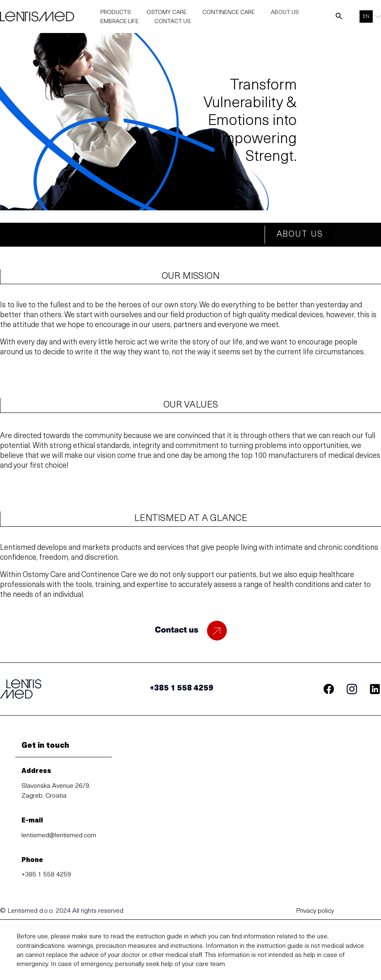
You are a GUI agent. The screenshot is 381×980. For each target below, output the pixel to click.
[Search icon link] (339, 19)
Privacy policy (315, 914)
